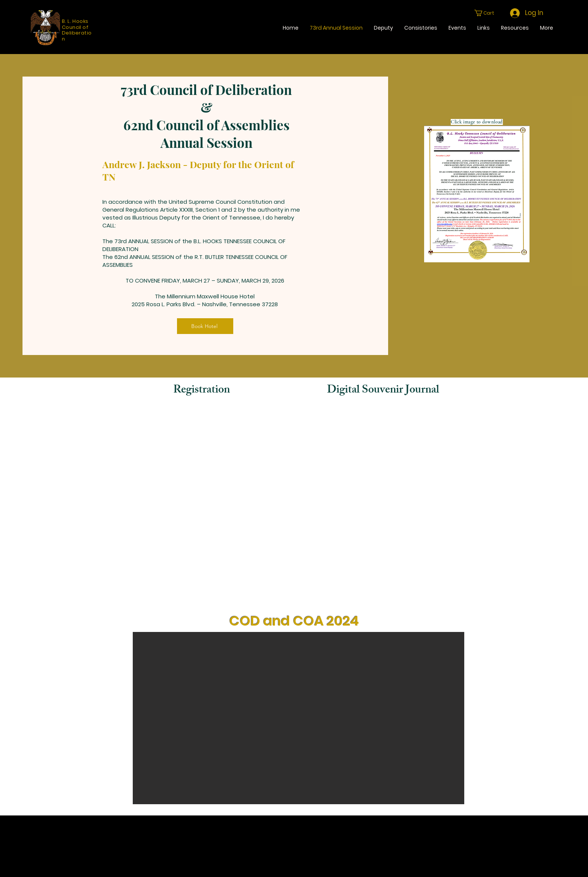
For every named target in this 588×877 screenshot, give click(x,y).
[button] (487, 13)
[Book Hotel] (205, 326)
